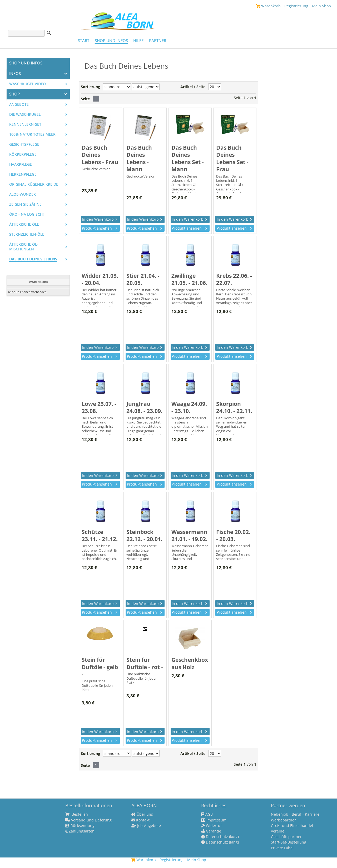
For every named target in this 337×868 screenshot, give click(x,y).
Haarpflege (21, 164)
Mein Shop (321, 6)
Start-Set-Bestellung (289, 842)
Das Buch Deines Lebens (33, 259)
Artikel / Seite (193, 87)
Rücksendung (80, 826)
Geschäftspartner (286, 837)
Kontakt (140, 820)
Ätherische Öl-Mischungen (24, 247)
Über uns (142, 814)
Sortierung (90, 87)
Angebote (19, 104)
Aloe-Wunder (23, 194)
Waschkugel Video (28, 84)
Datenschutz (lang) (220, 842)
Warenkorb (268, 6)
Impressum (214, 820)
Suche (49, 33)
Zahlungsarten (80, 831)
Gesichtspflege (24, 144)
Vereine (278, 831)
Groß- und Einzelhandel (292, 826)
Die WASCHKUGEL (25, 114)
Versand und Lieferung (88, 820)
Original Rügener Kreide (34, 184)
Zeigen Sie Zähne (25, 204)
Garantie (211, 831)
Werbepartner (283, 820)
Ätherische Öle (24, 224)
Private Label (282, 848)
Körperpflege (23, 154)
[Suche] (26, 33)
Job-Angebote (146, 826)
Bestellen (77, 814)
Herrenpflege (23, 174)
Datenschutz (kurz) (220, 837)
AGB (207, 814)
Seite (85, 99)
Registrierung (296, 6)
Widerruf (211, 826)
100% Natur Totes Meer (32, 134)
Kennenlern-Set (25, 124)
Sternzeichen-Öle (27, 234)
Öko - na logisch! (26, 214)
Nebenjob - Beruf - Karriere (295, 814)
